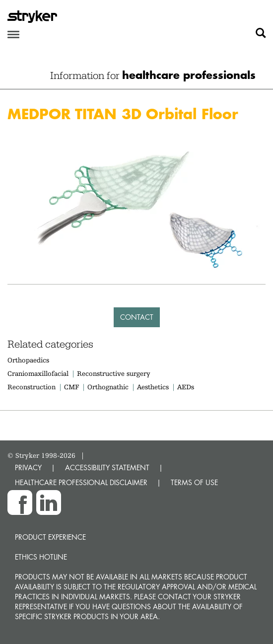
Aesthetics (153, 387)
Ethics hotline (41, 557)
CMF (71, 387)
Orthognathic (108, 387)
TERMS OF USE (194, 482)
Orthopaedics (28, 360)
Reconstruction (32, 387)
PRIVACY (28, 467)
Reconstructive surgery (114, 373)
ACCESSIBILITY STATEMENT (107, 467)
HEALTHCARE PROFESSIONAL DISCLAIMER (81, 482)
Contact (137, 317)
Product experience (50, 537)
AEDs (186, 387)
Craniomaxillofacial (38, 373)
